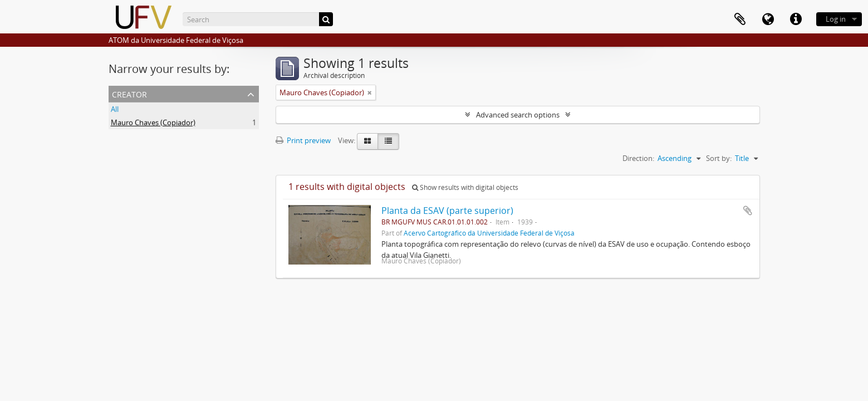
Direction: (638, 158)
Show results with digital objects (465, 187)
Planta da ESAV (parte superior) (447, 211)
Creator (129, 93)
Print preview (303, 140)
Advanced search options (518, 115)
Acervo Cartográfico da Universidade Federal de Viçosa (489, 233)
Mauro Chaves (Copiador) (153, 123)
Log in (836, 19)
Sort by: (719, 158)
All (115, 109)
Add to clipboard (748, 211)
